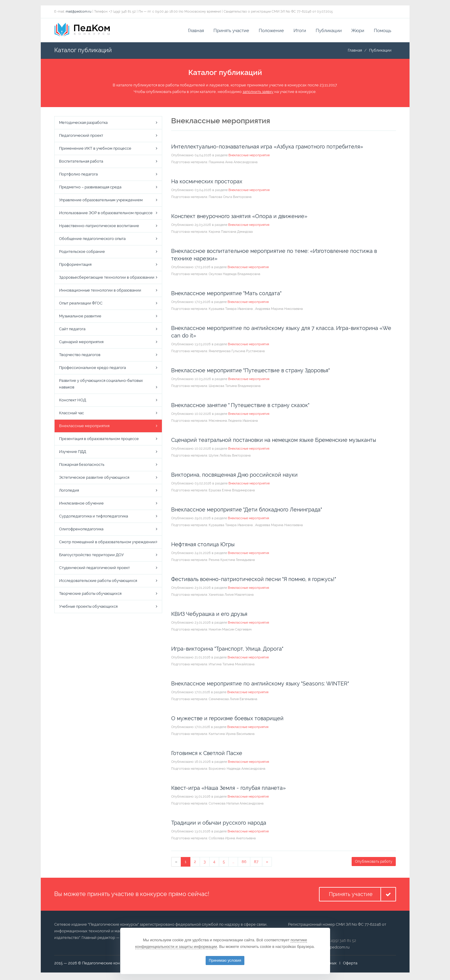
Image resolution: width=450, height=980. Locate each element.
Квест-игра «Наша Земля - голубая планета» (228, 789)
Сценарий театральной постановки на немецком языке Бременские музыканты (274, 441)
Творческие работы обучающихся (90, 595)
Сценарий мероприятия (81, 343)
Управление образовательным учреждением (101, 201)
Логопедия (69, 491)
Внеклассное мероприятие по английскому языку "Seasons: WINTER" (260, 684)
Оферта (350, 964)
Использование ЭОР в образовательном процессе (106, 214)
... (233, 863)
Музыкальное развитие (80, 317)
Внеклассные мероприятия (84, 427)
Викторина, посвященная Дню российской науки (234, 476)
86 (244, 863)
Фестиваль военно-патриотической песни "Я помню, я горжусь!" (254, 580)
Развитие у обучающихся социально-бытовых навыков (101, 385)
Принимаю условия (225, 961)
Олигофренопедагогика (81, 530)
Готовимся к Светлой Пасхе (207, 754)
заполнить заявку (258, 93)
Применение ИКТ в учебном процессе (95, 150)
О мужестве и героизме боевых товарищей (227, 719)
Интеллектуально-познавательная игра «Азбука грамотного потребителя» (267, 147)
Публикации (329, 31)
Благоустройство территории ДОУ (91, 556)
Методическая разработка (83, 124)
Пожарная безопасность (82, 466)
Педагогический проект (81, 137)
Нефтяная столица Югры (203, 545)
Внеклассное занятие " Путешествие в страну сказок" (240, 406)
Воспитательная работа (81, 162)
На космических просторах (207, 182)
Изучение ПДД (73, 453)
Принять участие (231, 31)
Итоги (300, 31)
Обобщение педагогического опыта (92, 240)
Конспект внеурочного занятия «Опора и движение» (239, 217)
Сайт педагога (72, 330)
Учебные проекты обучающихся (88, 608)
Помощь (383, 31)
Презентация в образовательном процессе (99, 440)
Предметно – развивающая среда (90, 188)
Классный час (72, 414)
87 (256, 863)
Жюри (358, 31)
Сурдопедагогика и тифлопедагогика (94, 517)
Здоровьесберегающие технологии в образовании (107, 279)
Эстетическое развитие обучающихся (94, 479)
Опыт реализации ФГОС (81, 304)
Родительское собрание (82, 253)
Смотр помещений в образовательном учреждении (107, 543)
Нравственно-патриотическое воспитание (99, 227)
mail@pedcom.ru (79, 12)
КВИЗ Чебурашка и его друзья (209, 615)
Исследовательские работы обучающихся (98, 582)
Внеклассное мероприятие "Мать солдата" (226, 294)
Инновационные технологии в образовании (100, 291)
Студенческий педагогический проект (94, 569)
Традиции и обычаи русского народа (219, 824)
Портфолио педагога (78, 175)
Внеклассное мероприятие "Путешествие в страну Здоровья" (250, 371)
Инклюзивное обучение (81, 504)
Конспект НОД (73, 401)
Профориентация (75, 266)
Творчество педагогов (80, 356)
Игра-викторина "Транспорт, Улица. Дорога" (227, 650)
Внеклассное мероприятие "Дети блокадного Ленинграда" (247, 510)
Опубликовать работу (374, 862)
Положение (271, 31)
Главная (196, 31)
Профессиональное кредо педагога (92, 369)
